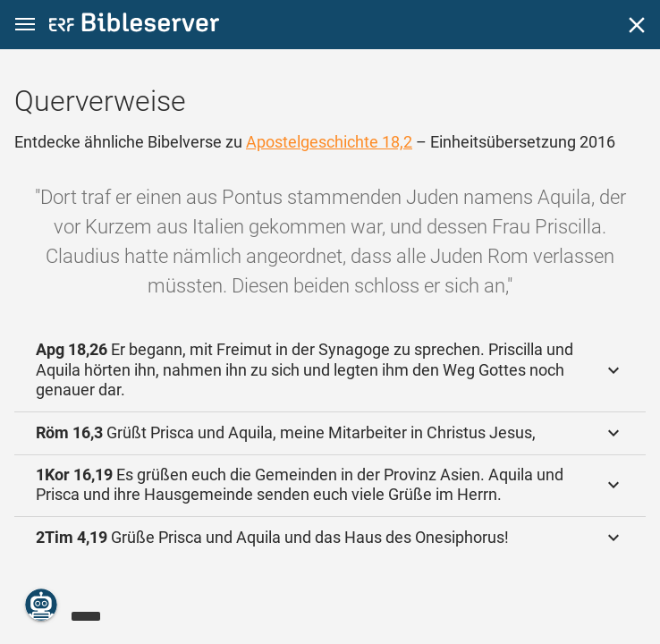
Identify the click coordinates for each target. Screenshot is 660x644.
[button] (25, 25)
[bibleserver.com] (134, 25)
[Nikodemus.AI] (41, 605)
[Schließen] (637, 25)
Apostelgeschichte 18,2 (329, 142)
